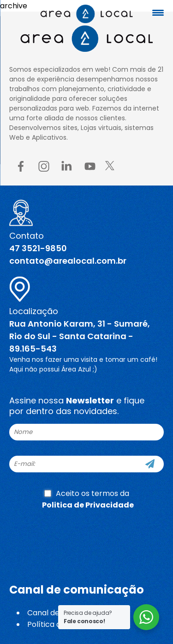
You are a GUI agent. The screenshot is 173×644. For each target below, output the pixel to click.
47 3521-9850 (38, 248)
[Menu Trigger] (158, 13)
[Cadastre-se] (150, 464)
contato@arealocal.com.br (68, 261)
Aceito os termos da (88, 499)
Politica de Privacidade (88, 505)
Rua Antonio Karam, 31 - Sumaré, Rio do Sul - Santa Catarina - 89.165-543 (80, 336)
